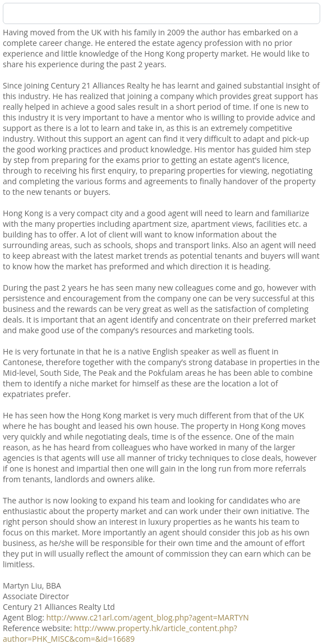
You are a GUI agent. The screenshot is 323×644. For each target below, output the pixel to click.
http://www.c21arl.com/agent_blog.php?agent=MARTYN (147, 617)
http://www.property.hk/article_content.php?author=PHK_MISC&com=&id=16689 (120, 633)
